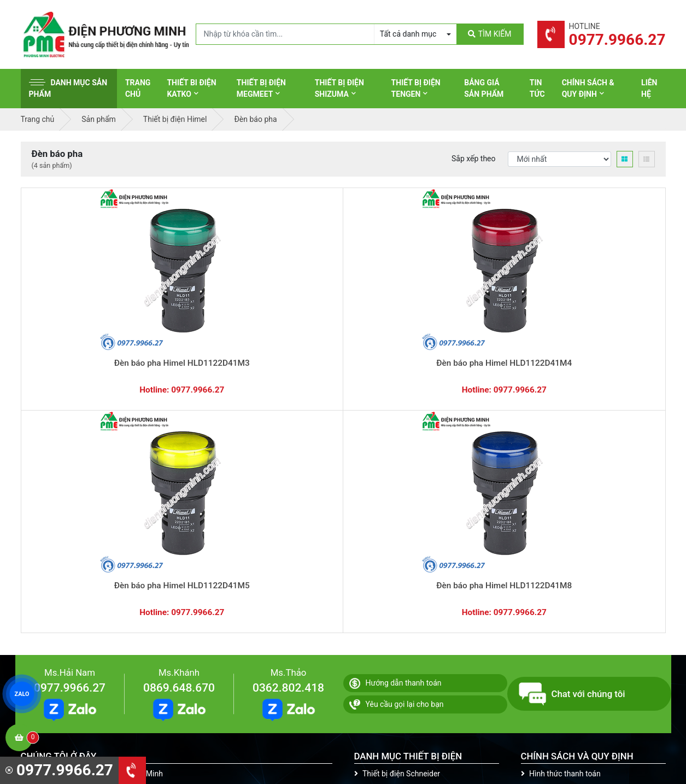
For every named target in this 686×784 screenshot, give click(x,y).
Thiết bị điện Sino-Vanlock (403, 628)
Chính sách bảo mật (559, 560)
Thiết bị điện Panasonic (398, 543)
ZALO (22, 694)
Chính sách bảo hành (561, 526)
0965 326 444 (121, 581)
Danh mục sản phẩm (68, 88)
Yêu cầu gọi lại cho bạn (397, 441)
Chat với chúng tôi (572, 430)
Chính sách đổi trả (556, 543)
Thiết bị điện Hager (391, 560)
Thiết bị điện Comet (392, 611)
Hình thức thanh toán (561, 510)
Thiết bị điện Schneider (397, 510)
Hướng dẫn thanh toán (395, 419)
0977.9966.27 (70, 424)
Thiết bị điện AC (385, 594)
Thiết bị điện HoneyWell (398, 645)
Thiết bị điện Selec (389, 577)
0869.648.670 (179, 424)
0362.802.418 (288, 424)
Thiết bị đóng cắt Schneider (405, 526)
